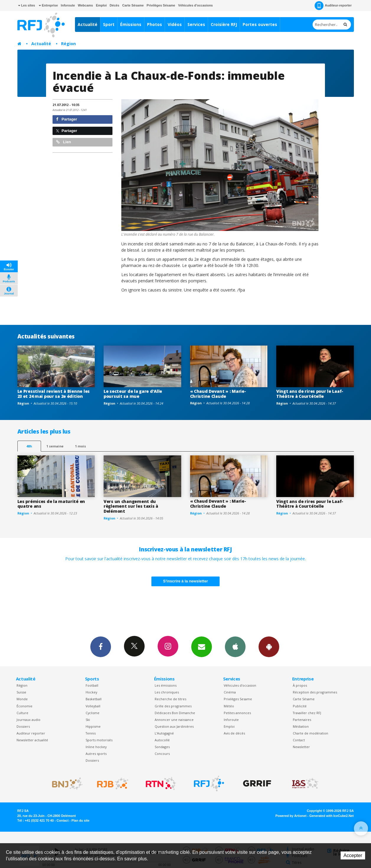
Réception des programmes (315, 692)
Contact (299, 740)
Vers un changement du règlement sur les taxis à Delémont (131, 506)
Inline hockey (96, 747)
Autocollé (162, 740)
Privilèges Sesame (238, 699)
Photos (155, 24)
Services (196, 24)
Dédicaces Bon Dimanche (175, 713)
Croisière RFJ (224, 24)
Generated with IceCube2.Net (331, 816)
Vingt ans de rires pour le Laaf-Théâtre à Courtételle (310, 394)
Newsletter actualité (32, 740)
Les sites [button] (27, 5)
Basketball (94, 699)
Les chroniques (167, 692)
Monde (22, 699)
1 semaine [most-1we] (55, 446)
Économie (24, 706)
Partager (67, 119)
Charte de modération (310, 733)
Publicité (300, 706)
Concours (162, 754)
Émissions (131, 24)
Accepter (353, 855)
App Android (269, 646)
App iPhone (235, 646)
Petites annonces (237, 713)
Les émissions (166, 685)
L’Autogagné (164, 733)
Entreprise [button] (48, 5)
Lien (63, 142)
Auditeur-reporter (333, 6)
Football (92, 685)
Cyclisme (93, 713)
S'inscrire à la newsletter (186, 581)
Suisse (21, 692)
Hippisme (93, 726)
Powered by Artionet (291, 816)
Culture (22, 713)
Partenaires (302, 720)
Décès (115, 5)
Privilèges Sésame (161, 5)
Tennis (91, 733)
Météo (229, 706)
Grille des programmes (173, 706)
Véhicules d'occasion (240, 685)
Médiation (301, 726)
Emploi (101, 5)
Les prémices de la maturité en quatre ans (51, 504)
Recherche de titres (170, 699)
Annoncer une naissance (174, 720)
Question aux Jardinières (174, 726)
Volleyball (93, 706)
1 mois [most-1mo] (80, 446)
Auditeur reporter (31, 733)
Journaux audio (28, 720)
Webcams (85, 5)
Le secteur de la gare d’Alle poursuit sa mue (133, 394)
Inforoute (68, 5)
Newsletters (202, 646)
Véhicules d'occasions (195, 5)
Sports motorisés (99, 740)
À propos (300, 685)
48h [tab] (29, 446)
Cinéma (230, 692)
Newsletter (301, 747)
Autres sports (96, 754)
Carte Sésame (133, 5)
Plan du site (80, 820)
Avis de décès (234, 733)
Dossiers (23, 726)
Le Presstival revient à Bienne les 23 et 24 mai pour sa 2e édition (54, 394)
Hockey (91, 692)
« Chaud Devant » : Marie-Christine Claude (218, 394)
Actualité (88, 24)
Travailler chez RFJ (307, 713)
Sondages (162, 747)
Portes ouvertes (260, 24)
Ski (88, 720)
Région (68, 44)
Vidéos (175, 24)
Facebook (101, 646)
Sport (109, 24)
